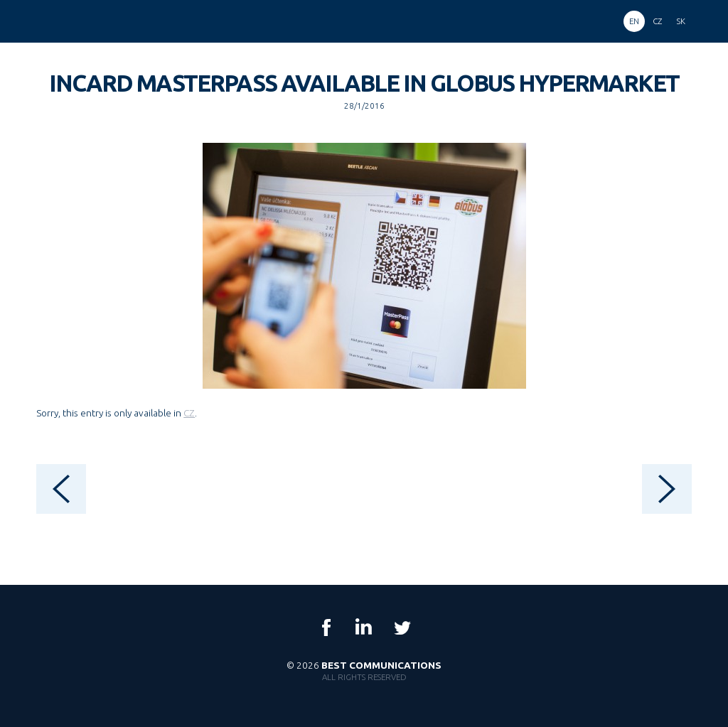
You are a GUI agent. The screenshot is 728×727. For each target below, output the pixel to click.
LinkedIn (364, 628)
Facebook (326, 628)
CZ (189, 413)
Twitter (402, 628)
